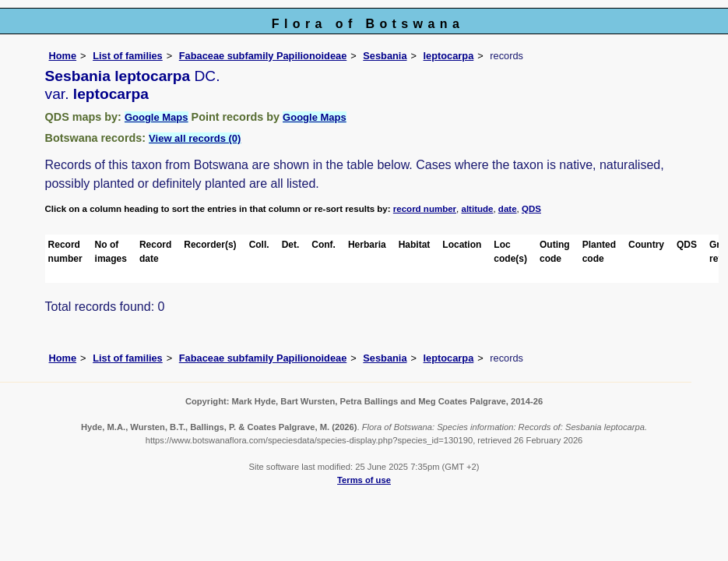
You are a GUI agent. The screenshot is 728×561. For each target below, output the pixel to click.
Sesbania (385, 56)
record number (425, 209)
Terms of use (364, 480)
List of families (128, 56)
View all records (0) (195, 138)
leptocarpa (449, 56)
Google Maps (157, 117)
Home (63, 56)
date (508, 209)
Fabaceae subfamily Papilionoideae (263, 56)
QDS (531, 209)
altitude (478, 209)
